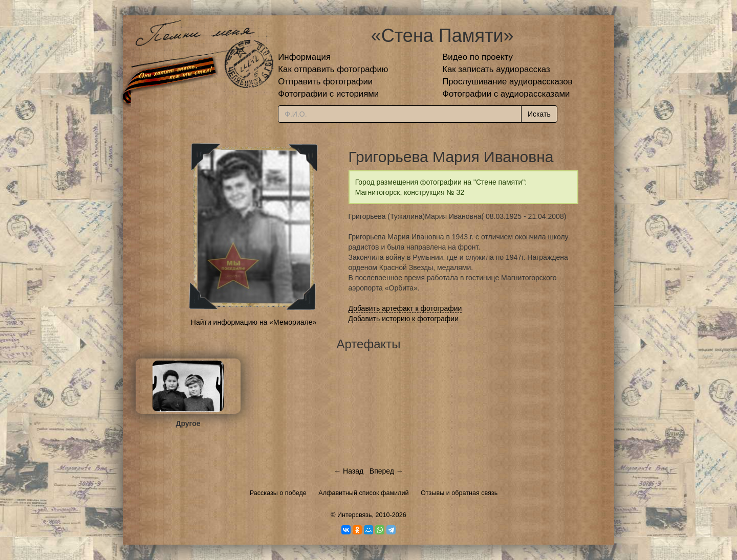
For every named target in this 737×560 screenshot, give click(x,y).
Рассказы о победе (278, 493)
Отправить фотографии (325, 82)
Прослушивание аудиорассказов (507, 82)
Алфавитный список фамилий (363, 493)
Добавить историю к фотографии (404, 319)
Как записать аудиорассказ (496, 69)
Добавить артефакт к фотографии (405, 308)
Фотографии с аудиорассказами (506, 94)
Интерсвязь (355, 515)
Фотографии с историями (328, 94)
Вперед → (386, 471)
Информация (304, 57)
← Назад (349, 471)
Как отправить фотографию (333, 69)
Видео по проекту (478, 57)
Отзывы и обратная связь (459, 493)
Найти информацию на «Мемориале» (254, 322)
